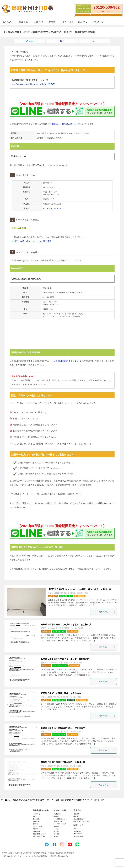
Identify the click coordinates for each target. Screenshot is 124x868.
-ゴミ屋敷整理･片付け (60, 819)
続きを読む (107, 612)
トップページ (37, 814)
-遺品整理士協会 (78, 836)
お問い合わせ (98, 22)
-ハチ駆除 (56, 829)
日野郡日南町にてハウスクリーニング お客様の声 (65, 659)
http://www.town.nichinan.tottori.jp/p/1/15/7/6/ (33, 84)
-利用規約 (76, 816)
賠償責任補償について (39, 834)
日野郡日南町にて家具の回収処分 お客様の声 (63, 728)
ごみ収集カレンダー (53, 208)
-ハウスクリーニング (60, 824)
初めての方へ (8, 22)
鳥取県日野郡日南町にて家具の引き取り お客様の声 (66, 625)
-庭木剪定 (56, 834)
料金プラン (83, 22)
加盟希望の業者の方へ (39, 836)
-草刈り (56, 836)
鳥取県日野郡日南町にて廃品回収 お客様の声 (63, 762)
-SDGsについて (78, 831)
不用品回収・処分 (66, 596)
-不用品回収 (57, 814)
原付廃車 (71, 700)
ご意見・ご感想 (67, 22)
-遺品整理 (56, 816)
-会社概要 (76, 814)
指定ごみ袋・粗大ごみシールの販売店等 (33, 241)
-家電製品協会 (77, 834)
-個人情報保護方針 (79, 819)
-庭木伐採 (56, 831)
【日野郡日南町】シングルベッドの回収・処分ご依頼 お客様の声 (80, 589)
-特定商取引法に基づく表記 (81, 821)
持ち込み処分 (68, 124)
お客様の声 (39, 22)
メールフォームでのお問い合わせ (99, 15)
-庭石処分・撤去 (58, 821)
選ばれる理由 (24, 22)
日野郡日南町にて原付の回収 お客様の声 (61, 693)
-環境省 (76, 829)
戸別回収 (54, 124)
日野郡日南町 (80, 596)
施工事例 (52, 22)
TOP (46, 800)
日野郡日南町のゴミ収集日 (66, 361)
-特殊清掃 (56, 826)
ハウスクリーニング (60, 666)
